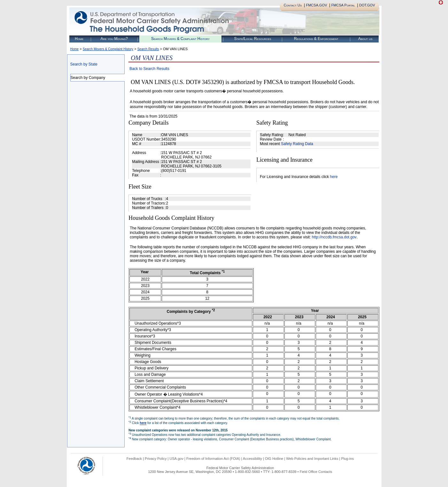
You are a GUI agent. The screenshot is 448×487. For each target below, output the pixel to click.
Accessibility (252, 459)
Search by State (84, 64)
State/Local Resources (253, 39)
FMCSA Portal (343, 5)
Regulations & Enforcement (316, 39)
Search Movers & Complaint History (180, 39)
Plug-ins (347, 459)
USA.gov (177, 459)
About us (365, 39)
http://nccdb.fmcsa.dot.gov (334, 237)
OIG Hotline (274, 459)
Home (79, 39)
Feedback (134, 459)
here (334, 177)
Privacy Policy (156, 459)
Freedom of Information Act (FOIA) (213, 459)
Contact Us (293, 5)
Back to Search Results (149, 69)
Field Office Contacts (316, 472)
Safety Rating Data (297, 144)
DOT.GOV (367, 5)
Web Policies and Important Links (312, 459)
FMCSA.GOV (316, 5)
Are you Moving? (114, 39)
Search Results (148, 49)
